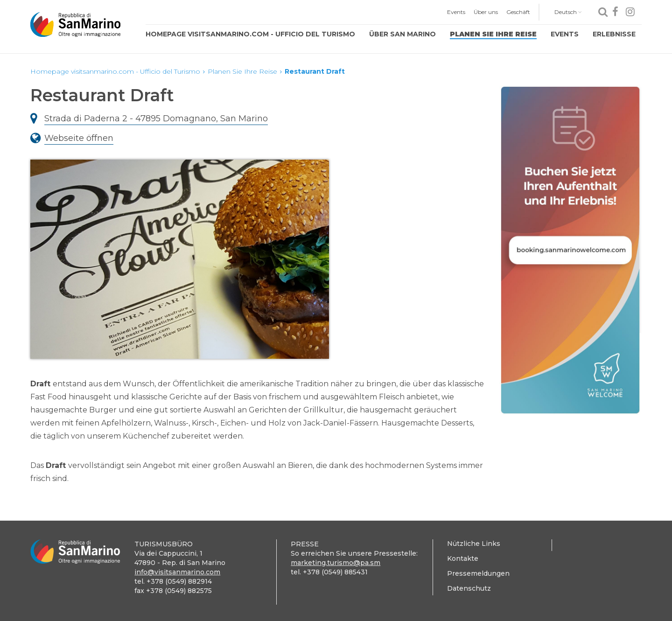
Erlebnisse (614, 34)
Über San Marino (402, 34)
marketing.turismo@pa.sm (336, 563)
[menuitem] (456, 12)
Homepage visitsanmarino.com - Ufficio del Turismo (250, 34)
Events (456, 12)
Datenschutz (469, 588)
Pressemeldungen (478, 573)
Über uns (486, 12)
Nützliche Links (474, 544)
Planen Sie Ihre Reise (493, 34)
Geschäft (518, 12)
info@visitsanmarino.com (177, 572)
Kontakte (463, 558)
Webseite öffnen (79, 138)
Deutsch (568, 12)
